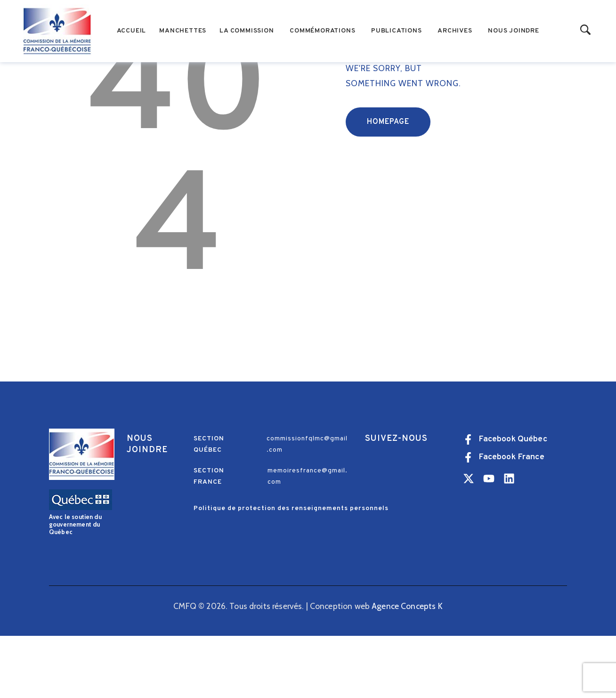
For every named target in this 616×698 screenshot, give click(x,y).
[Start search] (586, 30)
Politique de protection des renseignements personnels (291, 571)
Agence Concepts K (407, 668)
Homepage (388, 184)
